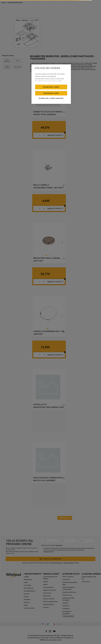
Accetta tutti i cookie (51, 87)
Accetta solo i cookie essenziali (51, 98)
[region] (51, 84)
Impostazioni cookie (51, 93)
